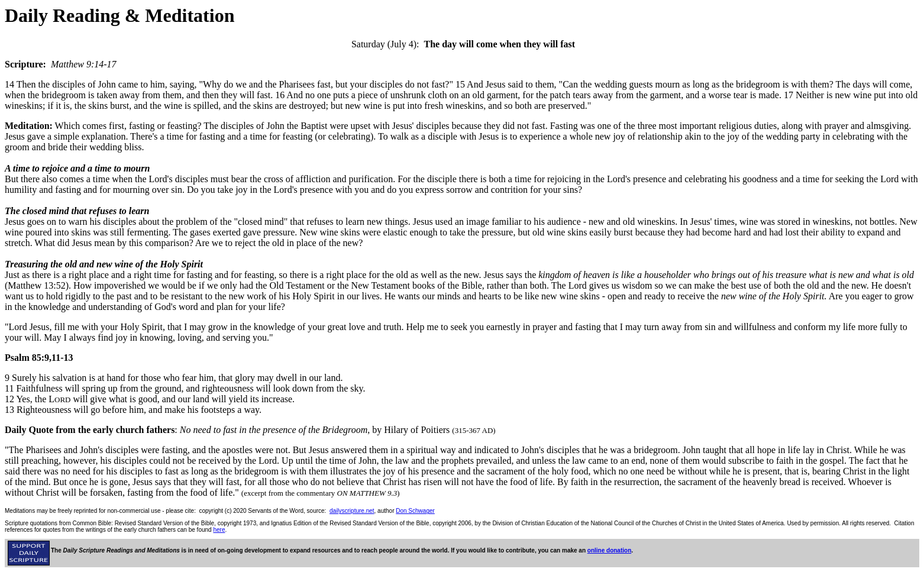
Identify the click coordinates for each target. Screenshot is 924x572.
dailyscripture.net (352, 511)
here (219, 530)
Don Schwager (415, 511)
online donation (609, 550)
